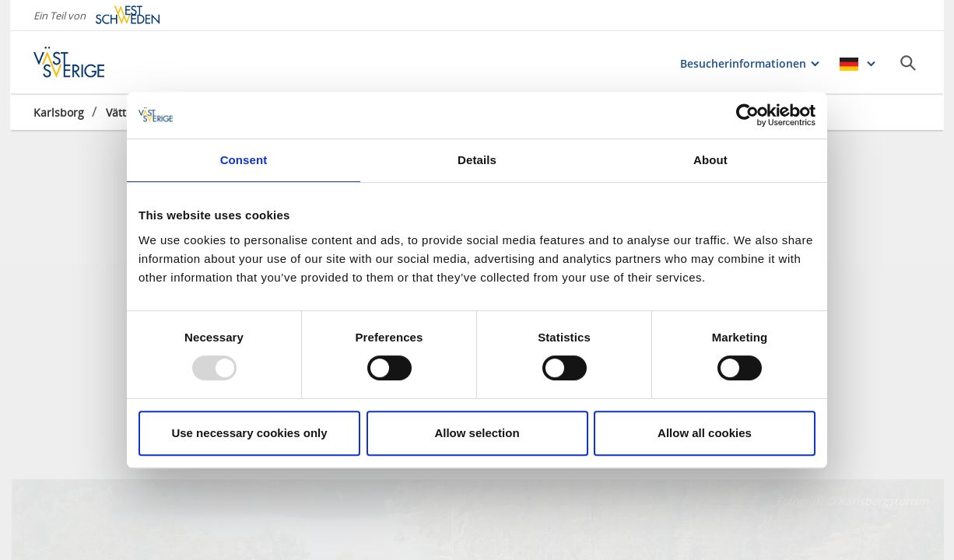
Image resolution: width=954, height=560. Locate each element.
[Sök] (908, 63)
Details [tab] (477, 160)
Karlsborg (59, 112)
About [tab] (710, 160)
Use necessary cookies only (249, 433)
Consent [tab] (244, 160)
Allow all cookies (705, 433)
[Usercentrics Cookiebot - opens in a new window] (747, 115)
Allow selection (477, 433)
